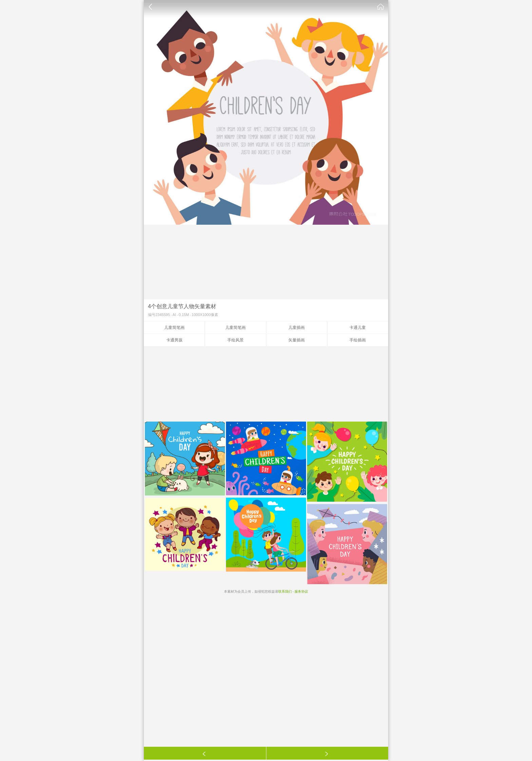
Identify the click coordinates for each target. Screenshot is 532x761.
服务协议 (301, 591)
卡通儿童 (358, 328)
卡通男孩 (174, 340)
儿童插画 (297, 328)
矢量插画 (297, 340)
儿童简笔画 (174, 328)
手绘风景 (235, 340)
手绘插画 (358, 340)
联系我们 (285, 591)
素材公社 (381, 7)
